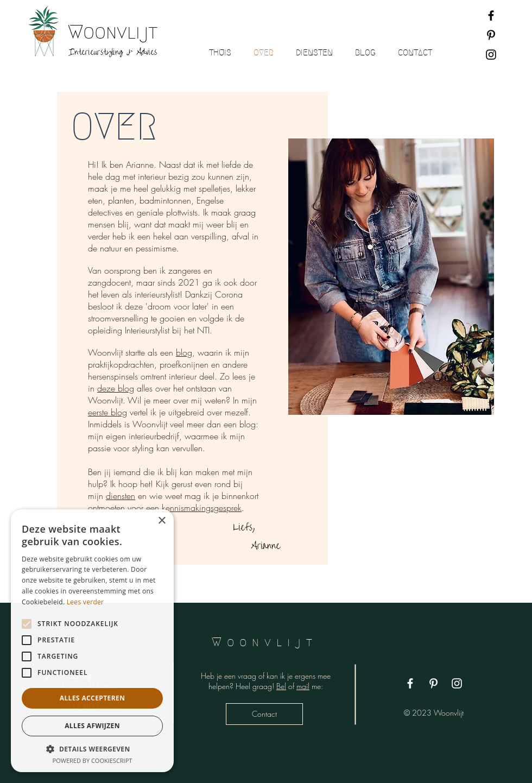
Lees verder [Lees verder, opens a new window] (85, 602)
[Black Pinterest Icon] (491, 35)
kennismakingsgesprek (202, 508)
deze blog (116, 388)
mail (303, 686)
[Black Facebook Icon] (491, 15)
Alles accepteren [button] (93, 698)
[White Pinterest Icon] (433, 683)
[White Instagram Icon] (457, 683)
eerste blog (107, 412)
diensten (121, 496)
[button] (92, 749)
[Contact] (264, 714)
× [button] (161, 521)
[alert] (92, 641)
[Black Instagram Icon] (491, 55)
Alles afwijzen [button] (92, 726)
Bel (281, 686)
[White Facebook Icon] (410, 683)
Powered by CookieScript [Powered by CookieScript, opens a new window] (93, 760)
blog (184, 352)
